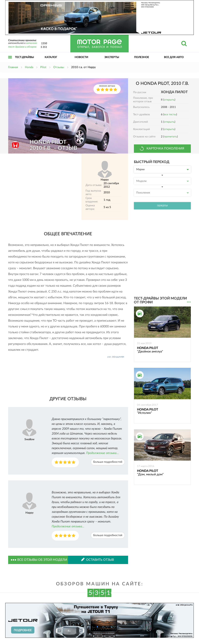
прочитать (171, 137)
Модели (163, 181)
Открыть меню (10, 61)
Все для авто (174, 57)
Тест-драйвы (24, 57)
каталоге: (32, 43)
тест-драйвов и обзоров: (22, 47)
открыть (169, 100)
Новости (81, 57)
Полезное (142, 57)
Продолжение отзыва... (102, 453)
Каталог (51, 57)
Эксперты (112, 57)
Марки (163, 169)
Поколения (163, 193)
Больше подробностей (108, 462)
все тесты (170, 115)
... (189, 302)
